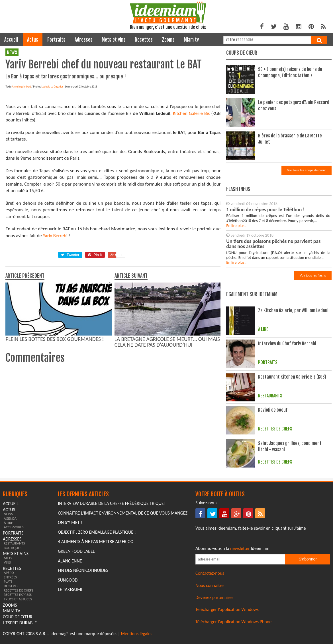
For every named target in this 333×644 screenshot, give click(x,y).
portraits (56, 40)
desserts (11, 588)
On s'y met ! (70, 524)
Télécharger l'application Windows (227, 611)
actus (33, 40)
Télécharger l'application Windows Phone (233, 623)
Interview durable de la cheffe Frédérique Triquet (112, 505)
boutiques (13, 549)
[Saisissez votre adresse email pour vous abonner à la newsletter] (240, 561)
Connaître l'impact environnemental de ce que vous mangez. (123, 515)
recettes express (18, 597)
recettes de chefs (18, 592)
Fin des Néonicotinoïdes (83, 572)
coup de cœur (18, 619)
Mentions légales (137, 636)
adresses (84, 40)
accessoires (14, 529)
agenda (10, 520)
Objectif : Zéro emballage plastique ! (97, 534)
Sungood (68, 582)
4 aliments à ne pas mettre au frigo (96, 544)
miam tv (191, 40)
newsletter (240, 550)
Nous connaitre (210, 587)
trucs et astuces (18, 601)
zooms (168, 40)
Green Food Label (76, 553)
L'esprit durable (20, 624)
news (12, 52)
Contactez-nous (210, 575)
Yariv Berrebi (55, 341)
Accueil (11, 40)
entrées (10, 579)
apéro (9, 575)
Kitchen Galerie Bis (191, 219)
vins (7, 564)
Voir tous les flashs (313, 275)
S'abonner (308, 561)
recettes (144, 40)
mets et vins (114, 40)
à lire (8, 524)
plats (8, 583)
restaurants (14, 545)
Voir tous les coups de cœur (307, 170)
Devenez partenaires (214, 599)
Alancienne (70, 563)
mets (8, 560)
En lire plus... (237, 225)
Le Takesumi (70, 591)
